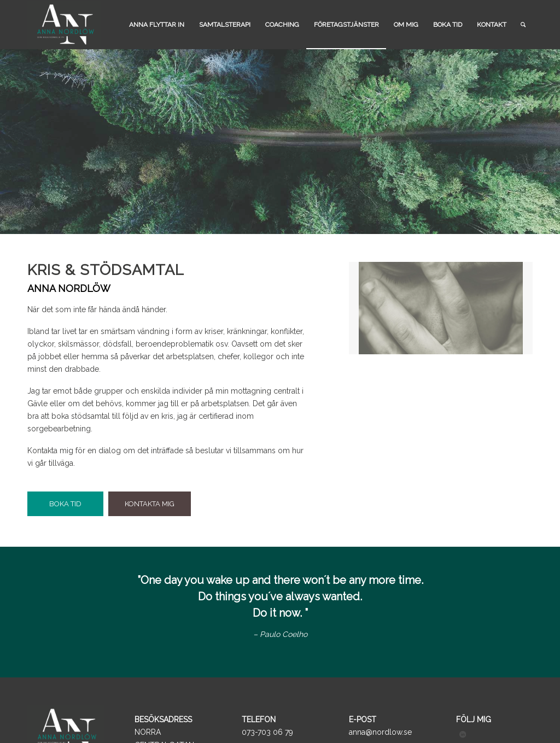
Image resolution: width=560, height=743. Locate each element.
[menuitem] (157, 25)
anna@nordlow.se (380, 732)
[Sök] (523, 25)
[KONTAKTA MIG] (150, 504)
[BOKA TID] (65, 504)
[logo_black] (64, 25)
